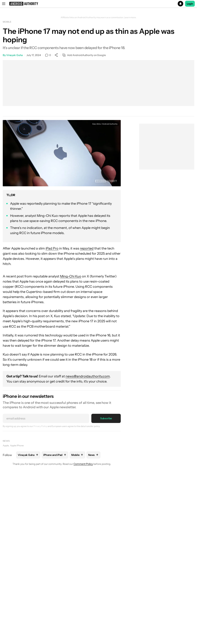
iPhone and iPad (55, 455)
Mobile (7, 22)
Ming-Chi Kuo (71, 276)
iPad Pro (52, 248)
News (6, 441)
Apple (6, 445)
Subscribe (106, 418)
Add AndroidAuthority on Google (84, 55)
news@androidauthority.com (88, 376)
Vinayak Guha (15, 55)
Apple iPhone (17, 445)
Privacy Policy (40, 426)
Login (190, 4)
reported (87, 248)
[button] (98, 4)
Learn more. (130, 17)
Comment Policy (83, 464)
